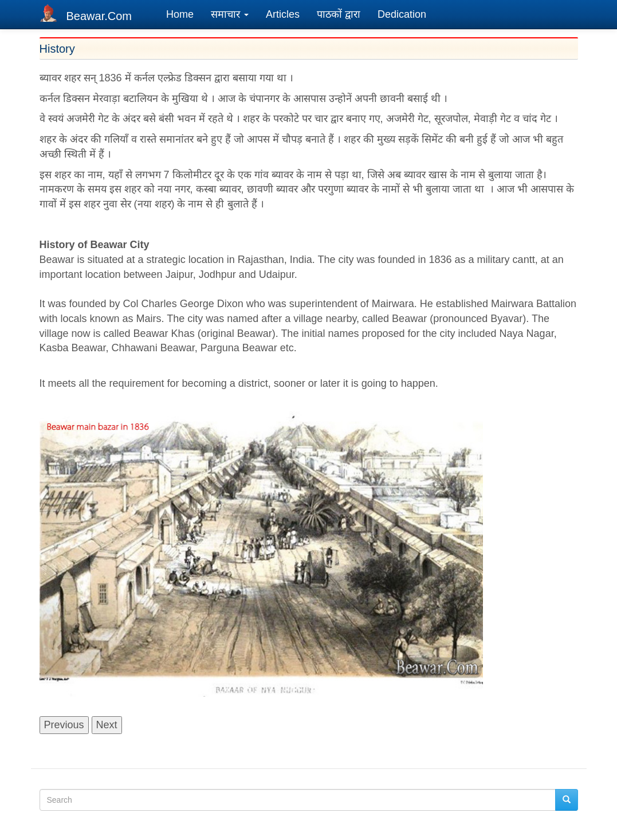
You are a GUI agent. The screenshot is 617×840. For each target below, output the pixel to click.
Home (180, 14)
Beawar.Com (99, 16)
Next (107, 725)
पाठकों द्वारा (339, 14)
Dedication (402, 14)
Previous (64, 725)
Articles (283, 14)
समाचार (230, 14)
